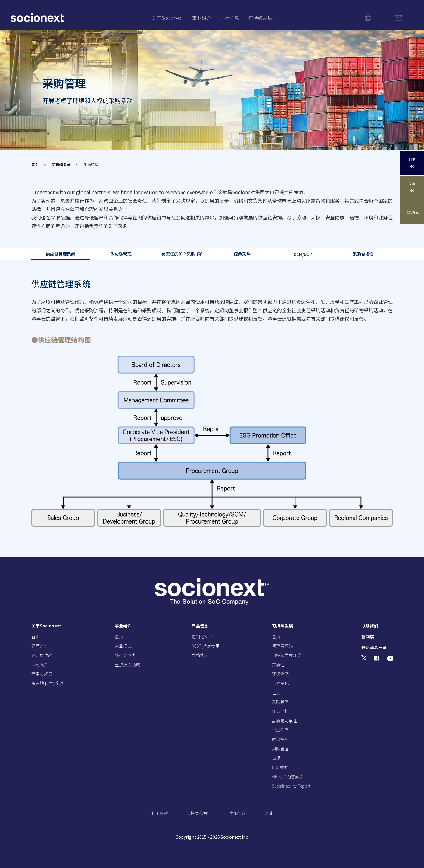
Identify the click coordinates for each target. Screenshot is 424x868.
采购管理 (280, 702)
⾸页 (36, 636)
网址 (269, 813)
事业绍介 (201, 18)
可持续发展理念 (287, 655)
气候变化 (280, 683)
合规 (276, 758)
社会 (276, 692)
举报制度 (238, 813)
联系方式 (412, 212)
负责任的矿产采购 (178, 254)
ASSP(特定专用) (206, 646)
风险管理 (280, 748)
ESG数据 (280, 767)
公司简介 (40, 664)
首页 (35, 165)
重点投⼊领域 (127, 664)
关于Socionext (167, 18)
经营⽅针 (40, 646)
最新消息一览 (374, 647)
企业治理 (280, 730)
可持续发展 (260, 18)
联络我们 (370, 626)
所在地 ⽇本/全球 (47, 683)
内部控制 (280, 739)
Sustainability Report (291, 786)
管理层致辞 (42, 655)
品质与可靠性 (285, 720)
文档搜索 (200, 655)
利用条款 (160, 813)
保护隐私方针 (199, 813)
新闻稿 (368, 636)
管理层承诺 (282, 646)
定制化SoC (202, 636)
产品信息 (230, 18)
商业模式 (123, 646)
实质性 (278, 664)
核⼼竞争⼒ (125, 655)
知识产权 (280, 711)
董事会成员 (42, 674)
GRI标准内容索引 (288, 776)
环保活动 (280, 674)
